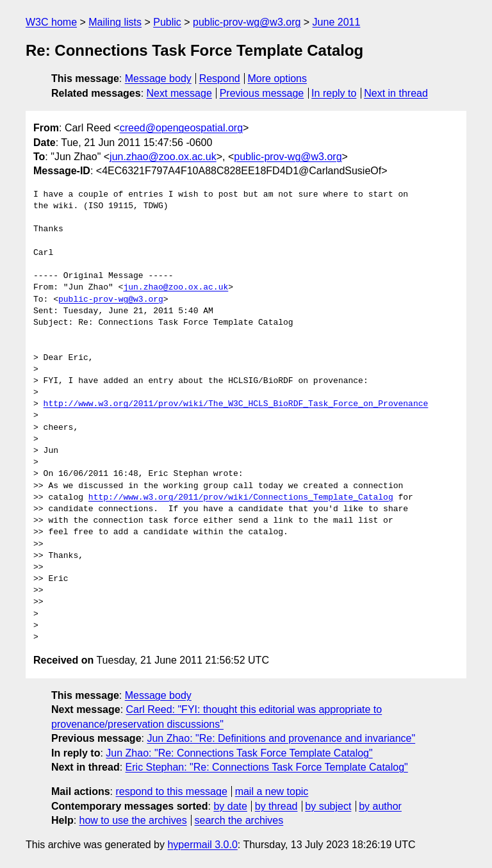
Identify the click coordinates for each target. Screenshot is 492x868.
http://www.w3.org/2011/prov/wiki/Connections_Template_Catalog (241, 498)
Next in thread (396, 93)
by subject (328, 806)
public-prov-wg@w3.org (247, 22)
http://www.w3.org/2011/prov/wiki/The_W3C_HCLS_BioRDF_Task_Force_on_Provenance (236, 404)
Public (167, 22)
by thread (276, 806)
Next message (179, 93)
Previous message (262, 93)
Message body (158, 78)
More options (278, 78)
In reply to (334, 93)
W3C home (51, 22)
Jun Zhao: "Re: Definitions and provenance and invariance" (281, 738)
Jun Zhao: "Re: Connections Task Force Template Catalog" (239, 753)
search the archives (239, 820)
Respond (220, 78)
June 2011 (337, 22)
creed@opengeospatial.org (181, 128)
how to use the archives (133, 820)
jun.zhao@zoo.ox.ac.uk (163, 157)
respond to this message (171, 791)
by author (380, 806)
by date (230, 806)
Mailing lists (115, 22)
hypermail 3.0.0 (202, 845)
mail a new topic (272, 791)
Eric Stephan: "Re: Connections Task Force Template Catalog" (267, 767)
